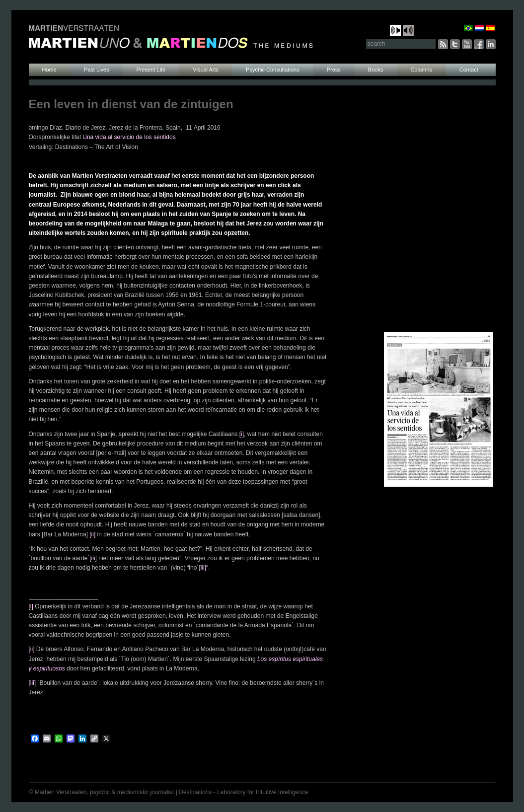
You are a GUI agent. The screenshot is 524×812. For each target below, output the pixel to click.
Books (376, 70)
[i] (242, 434)
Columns (421, 70)
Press (334, 70)
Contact (469, 70)
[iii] (93, 558)
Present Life (151, 70)
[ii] (92, 534)
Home (49, 70)
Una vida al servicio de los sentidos (129, 137)
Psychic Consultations (273, 70)
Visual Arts (206, 70)
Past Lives (97, 70)
